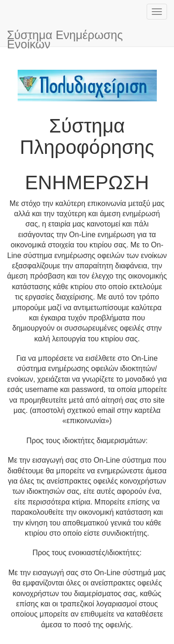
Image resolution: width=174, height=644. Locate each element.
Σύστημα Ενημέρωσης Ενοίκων (65, 37)
